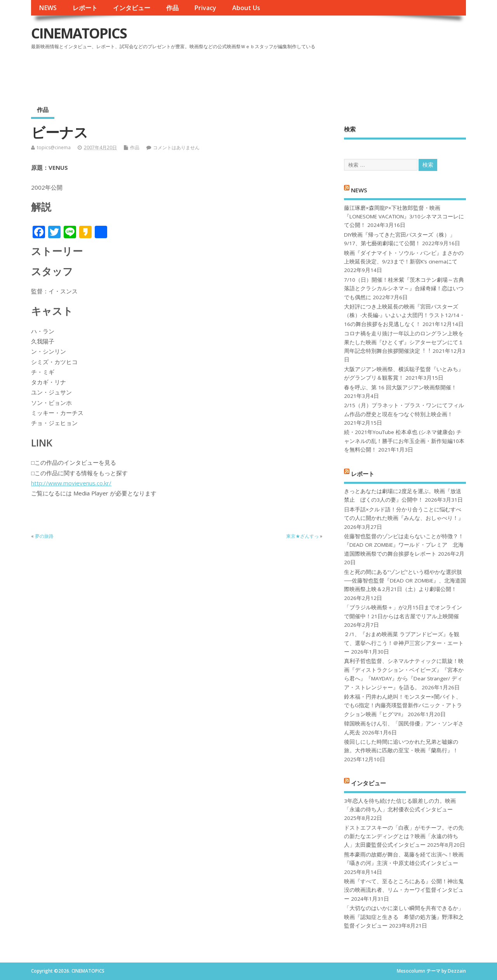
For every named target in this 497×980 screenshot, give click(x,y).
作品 (172, 8)
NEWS (48, 8)
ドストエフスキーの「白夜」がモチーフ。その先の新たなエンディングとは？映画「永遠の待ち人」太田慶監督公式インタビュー (404, 836)
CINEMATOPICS (79, 33)
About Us (246, 8)
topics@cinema (54, 147)
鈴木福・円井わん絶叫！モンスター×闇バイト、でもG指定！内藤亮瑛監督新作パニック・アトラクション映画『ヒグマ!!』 (403, 705)
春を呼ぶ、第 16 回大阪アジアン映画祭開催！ (400, 387)
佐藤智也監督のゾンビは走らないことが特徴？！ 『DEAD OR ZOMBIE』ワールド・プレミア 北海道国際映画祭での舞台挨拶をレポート (404, 545)
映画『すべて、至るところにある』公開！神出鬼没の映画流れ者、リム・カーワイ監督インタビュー (404, 890)
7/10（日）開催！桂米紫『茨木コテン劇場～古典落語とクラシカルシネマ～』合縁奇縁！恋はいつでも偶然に (404, 289)
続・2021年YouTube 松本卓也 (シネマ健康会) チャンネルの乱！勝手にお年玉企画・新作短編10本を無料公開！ (404, 441)
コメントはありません (176, 147)
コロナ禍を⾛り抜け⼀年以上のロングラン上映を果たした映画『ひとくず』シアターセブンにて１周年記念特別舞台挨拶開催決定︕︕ (404, 342)
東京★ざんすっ (302, 536)
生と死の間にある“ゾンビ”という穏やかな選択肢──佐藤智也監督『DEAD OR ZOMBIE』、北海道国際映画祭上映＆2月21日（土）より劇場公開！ (405, 581)
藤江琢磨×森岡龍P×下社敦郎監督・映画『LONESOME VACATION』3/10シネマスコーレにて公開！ (404, 217)
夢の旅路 (44, 536)
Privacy (205, 8)
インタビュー (132, 8)
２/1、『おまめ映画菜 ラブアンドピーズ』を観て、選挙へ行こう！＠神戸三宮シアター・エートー (404, 643)
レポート (85, 8)
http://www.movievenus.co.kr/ (71, 483)
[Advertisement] (318, 73)
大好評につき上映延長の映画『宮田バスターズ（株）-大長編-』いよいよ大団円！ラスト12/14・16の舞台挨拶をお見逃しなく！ (404, 315)
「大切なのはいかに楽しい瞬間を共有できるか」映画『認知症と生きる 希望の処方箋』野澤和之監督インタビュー (404, 917)
